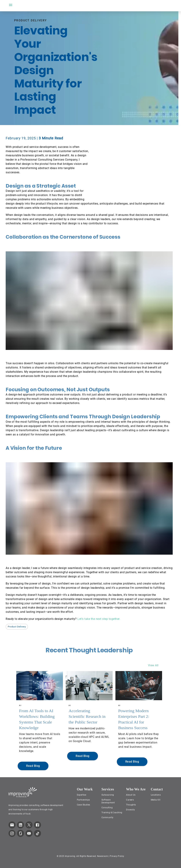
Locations (156, 795)
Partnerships (83, 800)
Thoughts (131, 805)
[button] (17, 627)
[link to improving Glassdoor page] (21, 833)
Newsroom (103, 856)
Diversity (130, 810)
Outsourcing (108, 795)
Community (107, 817)
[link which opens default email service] (12, 825)
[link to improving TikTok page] (37, 833)
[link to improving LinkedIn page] (21, 825)
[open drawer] (11, 5)
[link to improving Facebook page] (37, 825)
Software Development (108, 801)
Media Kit (156, 800)
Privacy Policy (117, 856)
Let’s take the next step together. (99, 619)
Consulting (107, 808)
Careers (130, 800)
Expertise (82, 795)
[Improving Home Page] (23, 792)
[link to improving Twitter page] (29, 825)
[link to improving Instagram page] (12, 833)
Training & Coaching (112, 813)
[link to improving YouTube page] (29, 833)
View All (153, 665)
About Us (131, 795)
